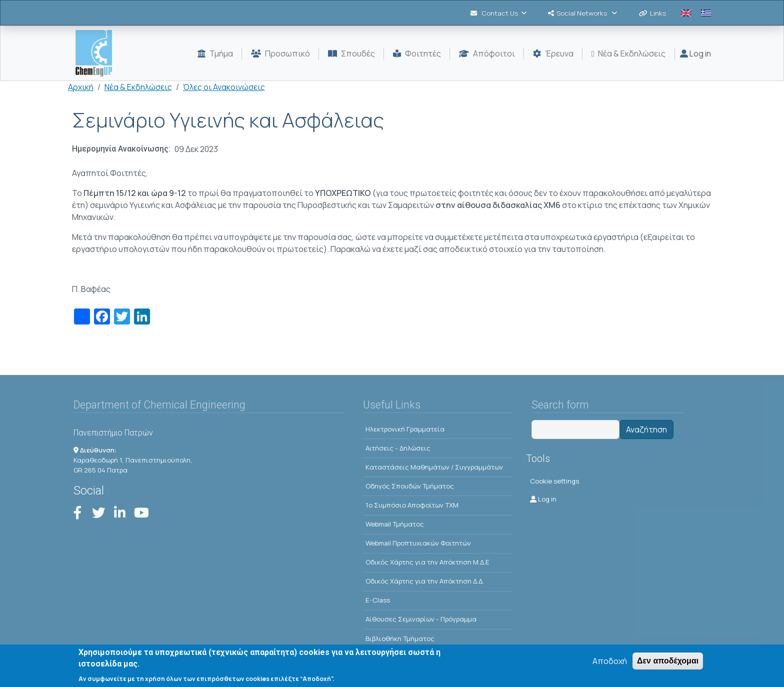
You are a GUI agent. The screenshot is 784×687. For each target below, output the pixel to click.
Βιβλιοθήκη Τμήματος (400, 638)
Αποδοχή (610, 663)
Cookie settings (554, 481)
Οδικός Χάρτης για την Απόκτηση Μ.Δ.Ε (427, 562)
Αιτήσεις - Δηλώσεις (398, 448)
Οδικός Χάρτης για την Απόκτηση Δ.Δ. (425, 581)
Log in (695, 53)
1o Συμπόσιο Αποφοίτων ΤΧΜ (412, 505)
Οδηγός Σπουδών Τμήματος (410, 486)
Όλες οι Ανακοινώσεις (224, 87)
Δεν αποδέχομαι (668, 663)
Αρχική (81, 87)
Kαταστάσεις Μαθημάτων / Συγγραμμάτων (434, 467)
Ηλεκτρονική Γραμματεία (405, 429)
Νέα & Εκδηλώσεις (138, 87)
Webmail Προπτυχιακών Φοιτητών (418, 543)
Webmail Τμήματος (395, 524)
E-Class (378, 600)
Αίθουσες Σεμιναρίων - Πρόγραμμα (421, 619)
